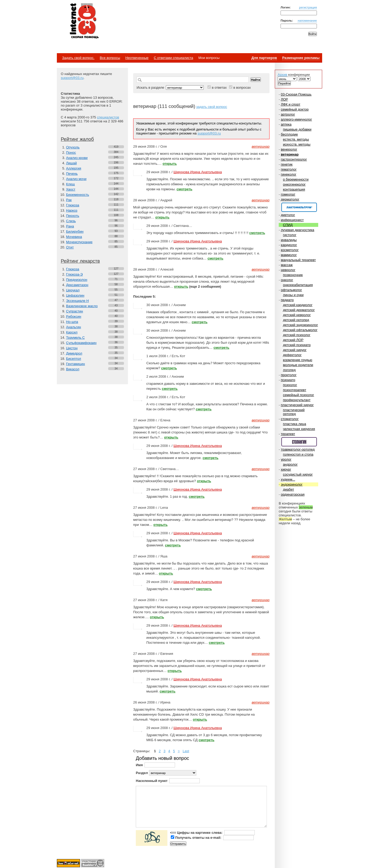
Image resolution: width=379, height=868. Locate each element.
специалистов (108, 117)
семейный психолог (298, 395)
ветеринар (290, 154)
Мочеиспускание (79, 242)
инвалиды (289, 240)
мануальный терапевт (298, 260)
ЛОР (284, 99)
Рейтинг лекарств (80, 261)
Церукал (73, 290)
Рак (69, 200)
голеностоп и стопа (298, 454)
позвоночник (293, 275)
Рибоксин (74, 316)
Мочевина (74, 237)
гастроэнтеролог (294, 159)
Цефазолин (75, 295)
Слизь (71, 221)
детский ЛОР (293, 340)
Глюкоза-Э (74, 274)
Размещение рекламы (301, 58)
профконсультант (297, 400)
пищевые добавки (297, 129)
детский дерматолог (299, 310)
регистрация (308, 7)
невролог (288, 270)
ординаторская (293, 494)
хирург (286, 469)
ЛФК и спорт (291, 104)
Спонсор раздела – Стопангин (299, 442)
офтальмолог (291, 290)
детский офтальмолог (300, 330)
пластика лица (295, 424)
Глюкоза (73, 205)
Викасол (73, 369)
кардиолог (289, 245)
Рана (70, 226)
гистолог (290, 235)
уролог (286, 459)
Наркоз (72, 210)
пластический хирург (297, 405)
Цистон (72, 348)
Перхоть (73, 216)
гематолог (289, 169)
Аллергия (74, 168)
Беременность (78, 195)
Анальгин (74, 327)
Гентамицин (76, 364)
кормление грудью (298, 360)
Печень (72, 174)
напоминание (307, 20)
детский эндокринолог (300, 325)
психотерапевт (295, 390)
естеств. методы (296, 139)
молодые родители (298, 365)
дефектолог (292, 355)
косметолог (290, 250)
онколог (287, 280)
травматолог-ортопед (298, 449)
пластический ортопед (294, 412)
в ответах (219, 88)
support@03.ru (72, 78)
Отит (70, 247)
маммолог (289, 255)
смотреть (184, 189)
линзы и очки (293, 295)
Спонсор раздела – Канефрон (299, 207)
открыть (170, 164)
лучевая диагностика (298, 230)
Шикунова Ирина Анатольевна (198, 172)
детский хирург (295, 350)
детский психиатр (297, 345)
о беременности (296, 179)
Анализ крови (77, 158)
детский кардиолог (298, 305)
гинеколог (289, 174)
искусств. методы (297, 144)
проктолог (289, 375)
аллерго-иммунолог (296, 119)
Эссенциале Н (78, 301)
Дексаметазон (77, 285)
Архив (282, 75)
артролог (288, 114)
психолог (290, 385)
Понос (71, 153)
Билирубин (75, 231)
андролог (290, 464)
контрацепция (294, 189)
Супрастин (74, 311)
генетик (287, 164)
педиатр (287, 300)
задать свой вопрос (211, 107)
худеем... (288, 479)
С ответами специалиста (173, 58)
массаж (287, 265)
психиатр (288, 380)
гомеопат (288, 194)
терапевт (288, 434)
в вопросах (242, 88)
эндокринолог (292, 484)
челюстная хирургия (299, 429)
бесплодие (289, 134)
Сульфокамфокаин (81, 343)
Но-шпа (72, 322)
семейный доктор (295, 109)
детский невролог (297, 315)
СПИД (288, 225)
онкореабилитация (298, 285)
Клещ (70, 184)
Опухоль (73, 147)
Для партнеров (264, 58)
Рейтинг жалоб (77, 139)
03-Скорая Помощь (296, 94)
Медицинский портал (84, 21)
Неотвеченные (137, 58)
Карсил (72, 332)
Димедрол (74, 353)
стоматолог (290, 419)
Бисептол (74, 359)
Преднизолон (77, 280)
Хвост (71, 189)
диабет (288, 489)
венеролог (289, 149)
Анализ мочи (76, 179)
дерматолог (290, 199)
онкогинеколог (294, 184)
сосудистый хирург (298, 474)
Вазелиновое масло (82, 306)
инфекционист (292, 220)
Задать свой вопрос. (78, 58)
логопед (289, 370)
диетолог (288, 215)
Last (186, 751)
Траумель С (75, 338)
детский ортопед (296, 320)
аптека (286, 124)
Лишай (71, 163)
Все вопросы (110, 58)
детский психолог (297, 335)
